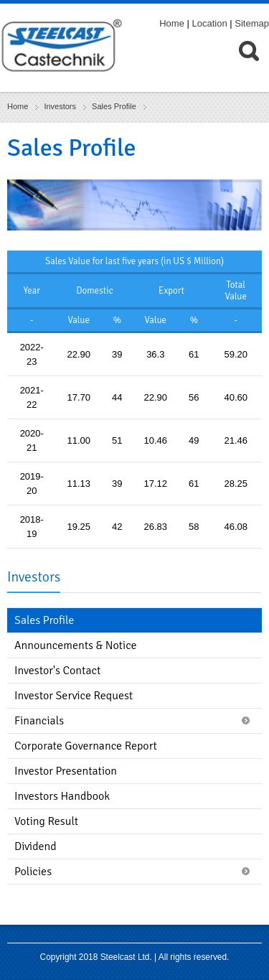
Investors (60, 106)
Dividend (36, 846)
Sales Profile (114, 106)
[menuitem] (254, 64)
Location (210, 23)
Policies (33, 872)
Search (254, 64)
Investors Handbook (62, 796)
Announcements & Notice (76, 645)
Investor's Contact (57, 671)
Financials (39, 721)
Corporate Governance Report (86, 746)
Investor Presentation (66, 771)
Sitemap (252, 23)
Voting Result (46, 821)
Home (172, 23)
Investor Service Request (74, 696)
